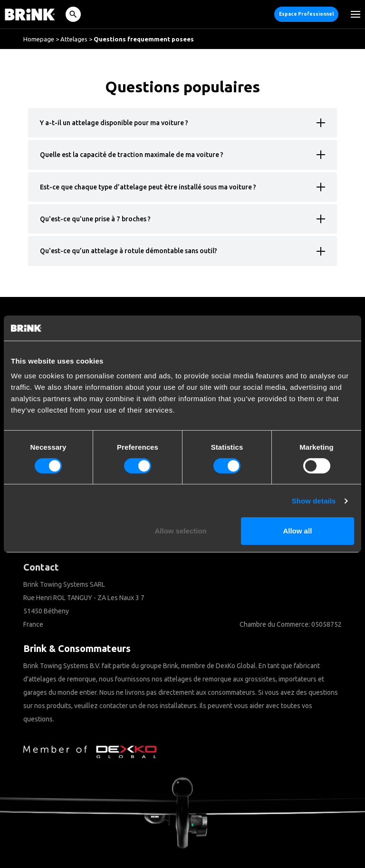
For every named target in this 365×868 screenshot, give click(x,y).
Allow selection (181, 531)
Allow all (297, 531)
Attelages (74, 39)
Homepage (39, 39)
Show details (314, 501)
